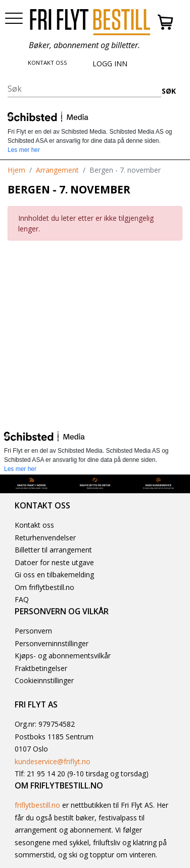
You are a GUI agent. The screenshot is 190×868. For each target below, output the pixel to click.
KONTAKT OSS (47, 63)
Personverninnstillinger (52, 643)
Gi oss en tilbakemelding (54, 575)
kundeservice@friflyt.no (53, 761)
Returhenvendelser (45, 538)
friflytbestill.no (37, 805)
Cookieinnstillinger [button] (44, 680)
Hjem (16, 170)
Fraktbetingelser (41, 668)
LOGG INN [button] (110, 64)
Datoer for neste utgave (54, 562)
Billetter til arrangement (53, 550)
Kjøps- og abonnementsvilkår (63, 656)
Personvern (33, 631)
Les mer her (24, 150)
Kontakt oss (34, 525)
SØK (169, 91)
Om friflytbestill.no (44, 587)
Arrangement (57, 170)
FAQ (22, 599)
